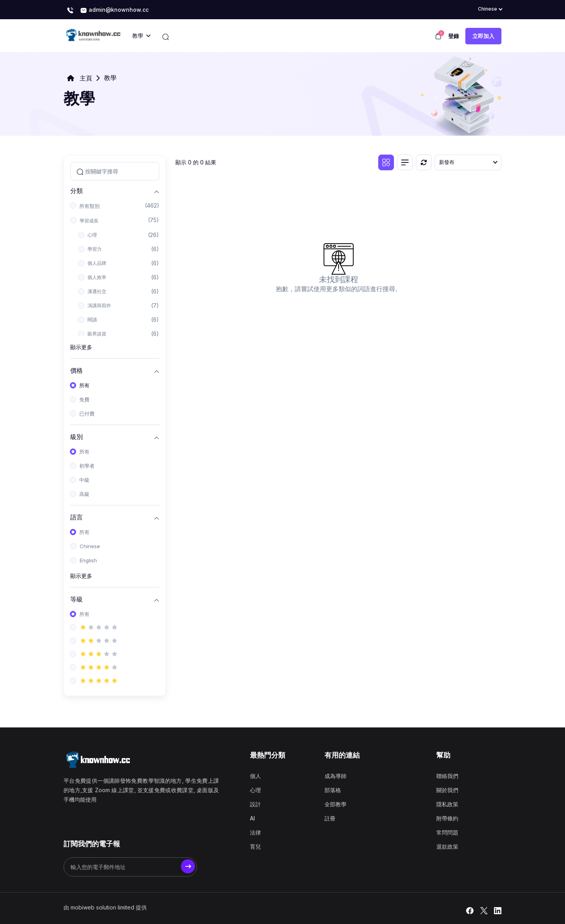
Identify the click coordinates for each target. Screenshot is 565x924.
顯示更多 (81, 347)
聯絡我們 (447, 776)
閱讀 (92, 320)
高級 (84, 494)
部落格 (333, 790)
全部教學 (335, 804)
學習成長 (89, 221)
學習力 (95, 249)
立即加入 (483, 36)
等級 (77, 599)
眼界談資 (97, 334)
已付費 (87, 414)
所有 (84, 385)
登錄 (454, 36)
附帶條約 (447, 818)
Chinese (90, 546)
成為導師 (335, 776)
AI (252, 818)
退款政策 (447, 847)
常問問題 (447, 832)
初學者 (87, 466)
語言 (77, 517)
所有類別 (89, 206)
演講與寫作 (99, 305)
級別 (77, 436)
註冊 (330, 818)
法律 (255, 832)
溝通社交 (97, 291)
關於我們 (447, 790)
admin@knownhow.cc (114, 10)
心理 (92, 235)
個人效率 (97, 277)
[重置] (424, 162)
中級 (84, 480)
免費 (84, 399)
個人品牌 (97, 263)
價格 (77, 370)
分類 (77, 190)
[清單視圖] (405, 162)
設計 (255, 804)
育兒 (255, 847)
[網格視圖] (386, 162)
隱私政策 (447, 804)
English (88, 560)
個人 (255, 776)
